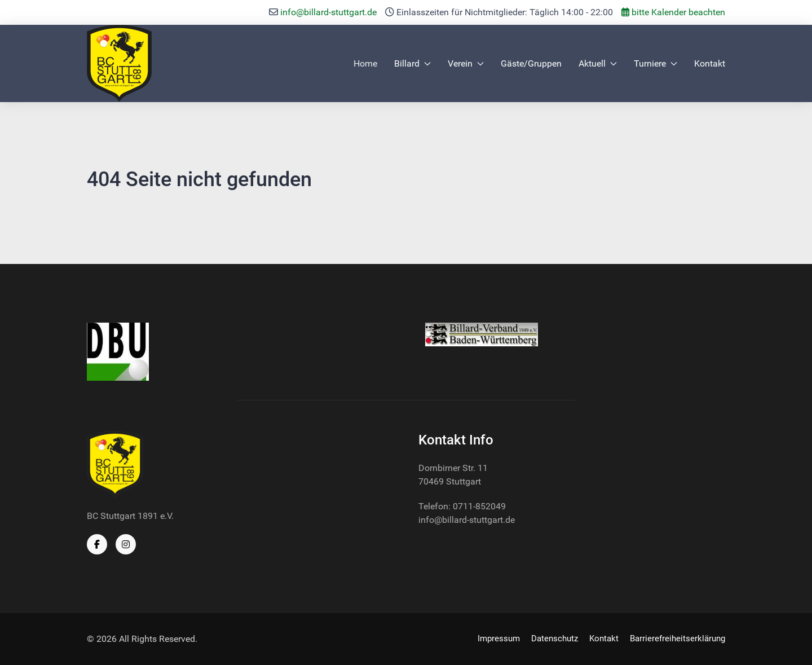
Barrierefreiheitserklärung (678, 638)
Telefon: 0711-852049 (462, 506)
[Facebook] (97, 544)
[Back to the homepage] (119, 63)
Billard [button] (412, 63)
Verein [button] (466, 63)
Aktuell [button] (598, 63)
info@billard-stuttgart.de (328, 12)
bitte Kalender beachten (673, 12)
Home (365, 63)
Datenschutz (555, 638)
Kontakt (710, 63)
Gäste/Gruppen (531, 63)
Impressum (499, 638)
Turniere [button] (656, 63)
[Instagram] (126, 544)
